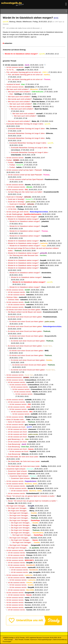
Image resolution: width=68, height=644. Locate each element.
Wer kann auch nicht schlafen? (18, 89)
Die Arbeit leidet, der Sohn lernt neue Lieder (22, 457)
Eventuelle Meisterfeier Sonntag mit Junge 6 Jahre (25, 124)
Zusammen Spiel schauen (16, 469)
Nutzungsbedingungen (45, 640)
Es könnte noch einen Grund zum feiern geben (23, 310)
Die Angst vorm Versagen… (17, 506)
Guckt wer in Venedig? (15, 197)
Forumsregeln (7, 642)
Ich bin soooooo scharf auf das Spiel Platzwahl (25, 175)
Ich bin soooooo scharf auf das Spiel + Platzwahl (24, 170)
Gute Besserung (14, 447)
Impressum (34, 640)
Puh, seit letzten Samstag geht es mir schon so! (24, 72)
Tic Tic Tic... (11, 70)
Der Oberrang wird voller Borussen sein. (24, 255)
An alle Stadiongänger (15, 214)
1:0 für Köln (11, 207)
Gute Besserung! (14, 444)
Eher (11, 94)
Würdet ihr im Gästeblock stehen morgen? (22, 217)
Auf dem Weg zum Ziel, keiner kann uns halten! (25, 192)
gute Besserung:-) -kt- (16, 439)
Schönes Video (12, 297)
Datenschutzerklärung (60, 640)
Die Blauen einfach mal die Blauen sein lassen (25, 312)
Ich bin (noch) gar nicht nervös (17, 212)
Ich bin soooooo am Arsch (16, 427)
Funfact (9, 160)
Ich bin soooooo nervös (14, 65)
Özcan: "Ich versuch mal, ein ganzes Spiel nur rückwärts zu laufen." (31, 496)
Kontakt (27, 640)
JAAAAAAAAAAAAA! (14, 377)
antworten (8, 43)
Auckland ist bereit (13, 84)
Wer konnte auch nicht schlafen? (20, 99)
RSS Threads (18, 640)
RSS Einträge (8, 640)
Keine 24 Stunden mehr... (16, 420)
